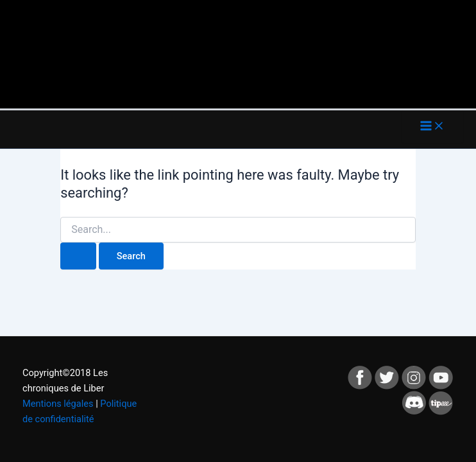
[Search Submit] (78, 256)
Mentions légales (58, 404)
